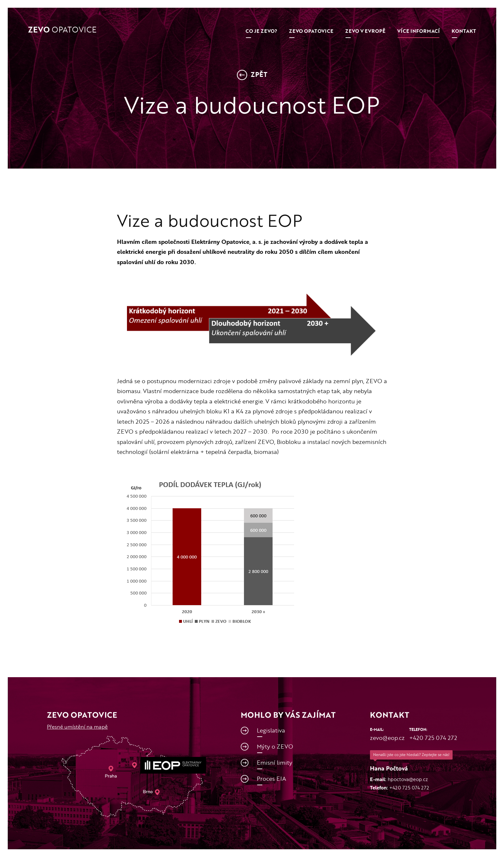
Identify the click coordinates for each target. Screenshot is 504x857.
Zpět (252, 75)
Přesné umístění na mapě (77, 727)
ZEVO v (365, 31)
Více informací (419, 31)
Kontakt (464, 31)
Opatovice (62, 30)
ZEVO (311, 31)
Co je (261, 31)
